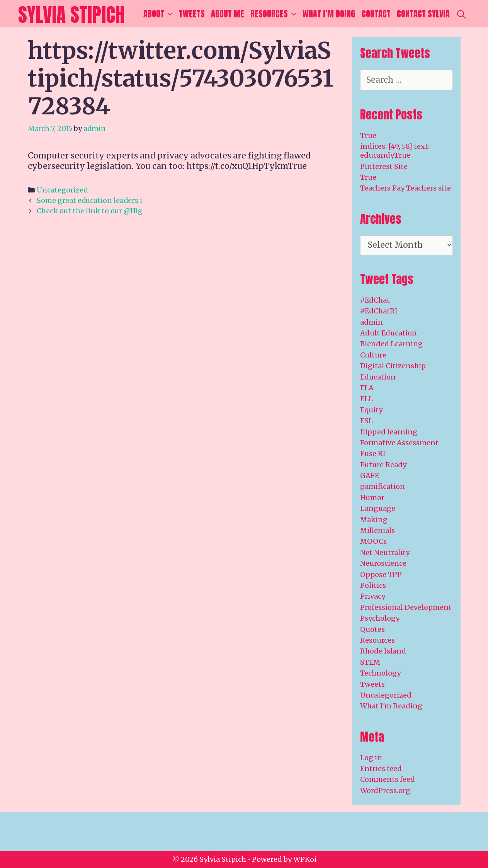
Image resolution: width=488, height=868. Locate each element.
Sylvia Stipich (71, 14)
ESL (366, 421)
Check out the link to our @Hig (90, 211)
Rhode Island (383, 651)
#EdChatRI (379, 311)
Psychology (380, 618)
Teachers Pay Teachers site (406, 188)
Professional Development (406, 607)
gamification (383, 486)
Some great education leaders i (89, 200)
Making (374, 520)
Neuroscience (383, 563)
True (368, 135)
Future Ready (383, 465)
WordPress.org (385, 791)
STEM (370, 662)
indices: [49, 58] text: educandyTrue (395, 151)
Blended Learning (391, 344)
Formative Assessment (399, 443)
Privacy (373, 596)
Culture (373, 355)
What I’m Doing (329, 14)
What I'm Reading (391, 706)
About (160, 14)
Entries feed (381, 768)
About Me (228, 14)
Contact (376, 14)
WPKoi (305, 859)
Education (378, 377)
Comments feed (388, 779)
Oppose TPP (381, 574)
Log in (371, 758)
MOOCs (373, 541)
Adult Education (389, 333)
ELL (366, 399)
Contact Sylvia (423, 14)
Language (378, 508)
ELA (367, 388)
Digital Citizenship (393, 366)
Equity (371, 410)
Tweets (192, 14)
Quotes (372, 629)
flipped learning (389, 432)
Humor (372, 498)
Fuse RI (373, 454)
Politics (373, 585)
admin (372, 322)
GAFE (370, 476)
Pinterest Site (384, 166)
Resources (275, 14)
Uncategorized (62, 190)
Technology (380, 673)
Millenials (377, 530)
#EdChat (375, 300)
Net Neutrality (385, 552)
